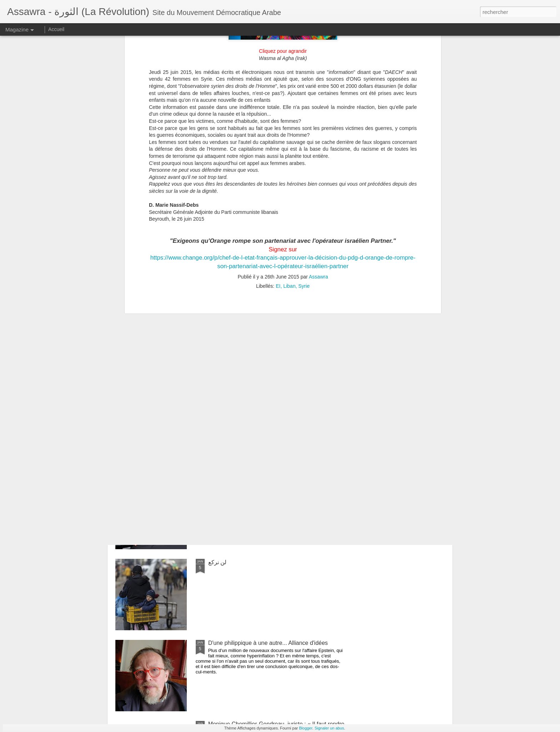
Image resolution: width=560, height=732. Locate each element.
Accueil (56, 29)
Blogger (306, 728)
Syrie (304, 181)
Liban (289, 181)
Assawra (319, 172)
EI (278, 181)
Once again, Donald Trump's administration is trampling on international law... (266, 484)
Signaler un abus (329, 728)
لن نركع (217, 562)
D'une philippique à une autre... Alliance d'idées (268, 643)
